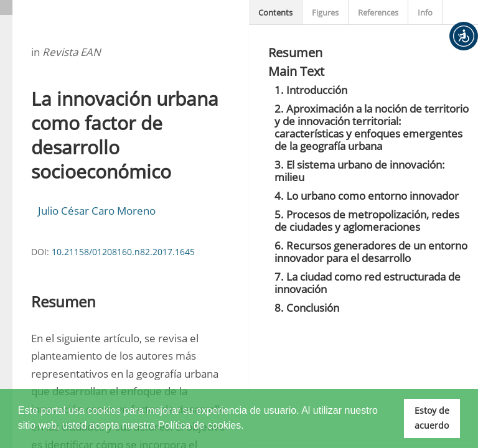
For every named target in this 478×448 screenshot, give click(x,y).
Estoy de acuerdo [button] (432, 418)
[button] (464, 36)
